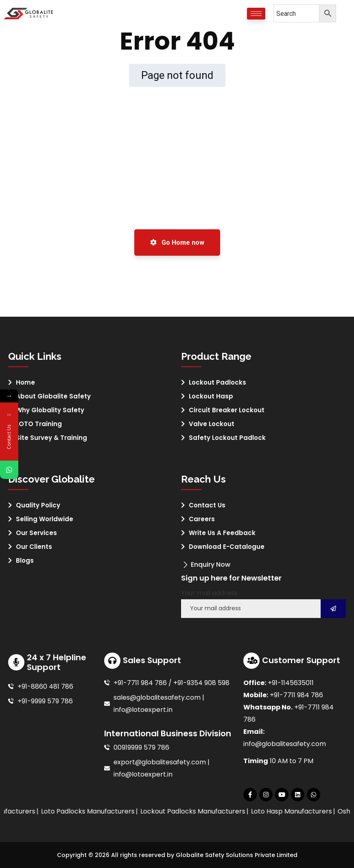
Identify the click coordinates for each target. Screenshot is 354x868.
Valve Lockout (212, 424)
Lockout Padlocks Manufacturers (206, 811)
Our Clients (34, 547)
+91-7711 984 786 (296, 695)
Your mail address (209, 593)
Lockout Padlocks (217, 382)
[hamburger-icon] (256, 14)
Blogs (25, 560)
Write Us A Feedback (222, 533)
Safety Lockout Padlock (227, 438)
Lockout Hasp (211, 396)
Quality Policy (38, 505)
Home (25, 382)
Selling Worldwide (45, 519)
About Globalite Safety (53, 396)
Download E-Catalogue (227, 547)
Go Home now (177, 243)
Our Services (36, 533)
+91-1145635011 (291, 683)
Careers (202, 519)
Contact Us (207, 505)
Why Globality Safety (50, 410)
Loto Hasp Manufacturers (305, 811)
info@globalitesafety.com (285, 744)
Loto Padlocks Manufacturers (101, 811)
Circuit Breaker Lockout (227, 410)
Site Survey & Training (51, 438)
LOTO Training (39, 424)
